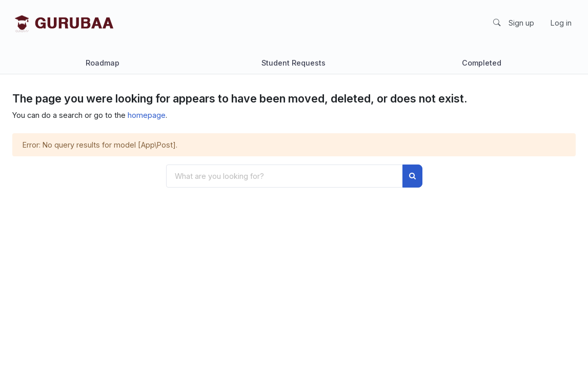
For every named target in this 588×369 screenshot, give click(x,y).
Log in (561, 23)
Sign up (521, 23)
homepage (147, 115)
